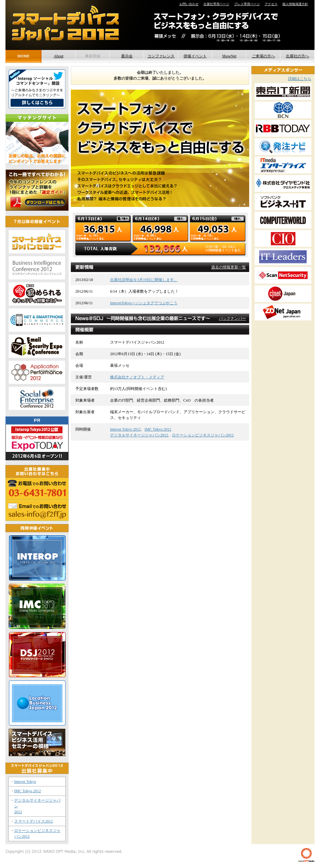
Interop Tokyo (25, 782)
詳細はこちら (300, 79)
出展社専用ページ (216, 4)
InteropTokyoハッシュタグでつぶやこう (144, 303)
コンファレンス (161, 56)
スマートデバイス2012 (33, 821)
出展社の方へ (297, 56)
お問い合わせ (189, 4)
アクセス (271, 4)
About (59, 56)
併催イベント (195, 56)
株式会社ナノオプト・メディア (137, 377)
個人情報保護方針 (295, 4)
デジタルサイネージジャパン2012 (139, 435)
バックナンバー (232, 318)
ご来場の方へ (263, 56)
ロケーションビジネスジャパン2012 (203, 435)
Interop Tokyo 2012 (125, 429)
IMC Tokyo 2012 (158, 429)
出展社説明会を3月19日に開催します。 (144, 280)
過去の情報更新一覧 (229, 267)
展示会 (127, 56)
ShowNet (229, 56)
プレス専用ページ (247, 4)
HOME (24, 56)
